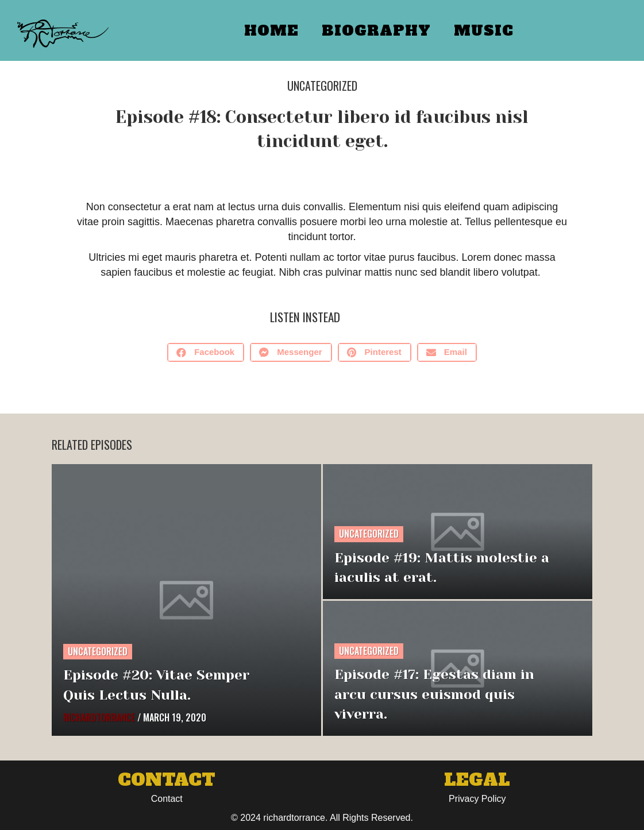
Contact (167, 799)
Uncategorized (322, 86)
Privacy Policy (477, 799)
